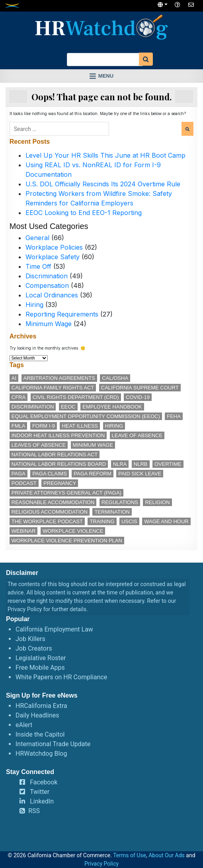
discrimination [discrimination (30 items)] (33, 407)
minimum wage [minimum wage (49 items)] (93, 445)
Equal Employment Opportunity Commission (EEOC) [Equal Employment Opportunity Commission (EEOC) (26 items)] (86, 416)
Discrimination (47, 276)
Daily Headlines (37, 715)
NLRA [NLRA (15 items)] (120, 464)
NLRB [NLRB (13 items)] (141, 464)
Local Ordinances (52, 295)
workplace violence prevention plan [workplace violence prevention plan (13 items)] (67, 541)
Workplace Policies (54, 247)
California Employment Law (54, 629)
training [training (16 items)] (102, 521)
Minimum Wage (49, 324)
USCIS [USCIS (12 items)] (129, 521)
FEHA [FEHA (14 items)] (174, 416)
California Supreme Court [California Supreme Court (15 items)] (140, 388)
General (37, 238)
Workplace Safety (53, 257)
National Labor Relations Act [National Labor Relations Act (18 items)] (55, 455)
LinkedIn (42, 801)
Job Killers (30, 639)
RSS (34, 811)
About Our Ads (167, 855)
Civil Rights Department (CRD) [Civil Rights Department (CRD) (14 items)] (76, 397)
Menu (106, 76)
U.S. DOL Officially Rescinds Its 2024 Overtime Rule (103, 184)
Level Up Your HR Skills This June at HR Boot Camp (105, 155)
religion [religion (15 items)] (157, 502)
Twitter (40, 792)
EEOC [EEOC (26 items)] (68, 407)
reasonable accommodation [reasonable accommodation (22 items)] (53, 502)
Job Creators (34, 648)
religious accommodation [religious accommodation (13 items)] (50, 512)
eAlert (24, 725)
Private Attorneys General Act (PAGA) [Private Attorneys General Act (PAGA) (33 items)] (66, 493)
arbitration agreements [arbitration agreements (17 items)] (59, 378)
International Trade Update (53, 744)
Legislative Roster (41, 658)
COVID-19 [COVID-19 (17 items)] (138, 397)
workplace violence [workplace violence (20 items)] (73, 531)
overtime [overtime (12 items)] (168, 464)
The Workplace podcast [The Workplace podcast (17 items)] (47, 521)
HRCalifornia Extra (41, 706)
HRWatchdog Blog (41, 754)
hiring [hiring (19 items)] (114, 426)
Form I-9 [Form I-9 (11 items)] (44, 426)
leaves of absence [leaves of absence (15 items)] (39, 445)
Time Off (38, 266)
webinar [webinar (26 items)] (24, 531)
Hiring (34, 305)
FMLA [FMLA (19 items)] (19, 426)
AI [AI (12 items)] (14, 378)
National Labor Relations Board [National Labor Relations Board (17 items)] (59, 464)
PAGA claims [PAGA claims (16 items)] (49, 474)
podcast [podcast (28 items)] (24, 483)
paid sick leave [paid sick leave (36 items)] (140, 474)
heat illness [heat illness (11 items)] (80, 426)
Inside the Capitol (40, 734)
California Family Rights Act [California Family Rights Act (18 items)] (53, 388)
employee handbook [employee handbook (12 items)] (112, 407)
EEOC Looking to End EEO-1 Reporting (84, 213)
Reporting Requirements (62, 314)
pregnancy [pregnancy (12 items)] (60, 483)
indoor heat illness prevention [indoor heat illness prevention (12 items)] (58, 435)
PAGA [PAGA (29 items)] (19, 474)
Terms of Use (130, 855)
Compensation (47, 285)
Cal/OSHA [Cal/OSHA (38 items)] (115, 378)
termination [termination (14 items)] (112, 512)
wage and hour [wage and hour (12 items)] (166, 521)
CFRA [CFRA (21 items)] (19, 397)
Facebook (44, 782)
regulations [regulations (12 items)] (120, 502)
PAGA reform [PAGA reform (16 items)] (92, 474)
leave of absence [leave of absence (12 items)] (137, 435)
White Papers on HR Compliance (61, 677)
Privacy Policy (25, 609)
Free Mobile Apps (40, 668)
